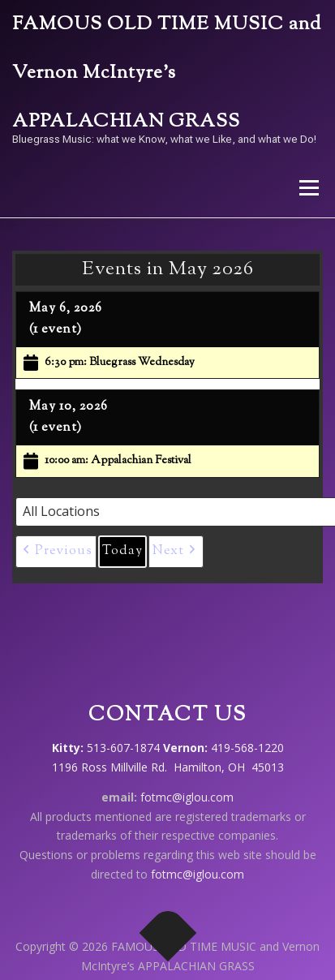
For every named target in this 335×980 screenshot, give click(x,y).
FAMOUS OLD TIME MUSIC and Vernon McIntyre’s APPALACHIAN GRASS (167, 73)
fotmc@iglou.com (187, 797)
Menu (308, 188)
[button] (56, 552)
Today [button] (122, 551)
